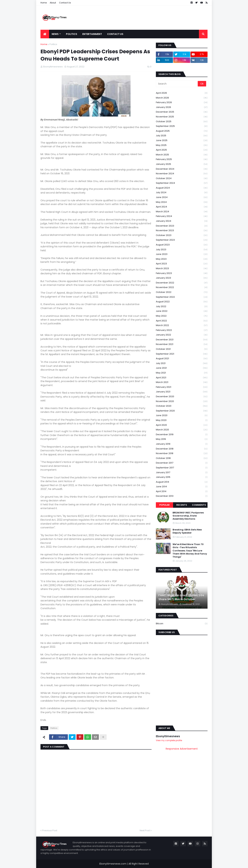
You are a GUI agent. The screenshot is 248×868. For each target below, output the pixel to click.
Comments (199, 505)
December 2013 (182, 496)
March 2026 (182, 98)
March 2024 (182, 212)
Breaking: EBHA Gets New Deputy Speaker (187, 531)
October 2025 (182, 122)
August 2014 (182, 482)
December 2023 (182, 226)
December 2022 (182, 283)
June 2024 (182, 197)
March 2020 (182, 430)
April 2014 (182, 491)
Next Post (145, 830)
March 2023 (182, 269)
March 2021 (182, 382)
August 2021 (182, 359)
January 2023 (182, 278)
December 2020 (182, 397)
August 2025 (182, 131)
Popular (164, 505)
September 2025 (182, 126)
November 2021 (182, 344)
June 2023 (182, 254)
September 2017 (182, 468)
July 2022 (182, 307)
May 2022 (182, 316)
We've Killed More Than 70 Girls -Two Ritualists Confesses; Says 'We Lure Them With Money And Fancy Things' (190, 551)
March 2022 (182, 325)
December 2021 (182, 340)
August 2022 (182, 302)
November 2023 (182, 231)
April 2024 (182, 207)
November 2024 (182, 174)
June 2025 (182, 141)
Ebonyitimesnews (168, 736)
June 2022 (182, 311)
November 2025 (182, 117)
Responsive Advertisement (182, 749)
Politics (53, 44)
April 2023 (182, 264)
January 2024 (182, 221)
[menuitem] (45, 34)
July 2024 (182, 193)
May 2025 (182, 145)
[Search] (177, 84)
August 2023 (182, 245)
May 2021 (182, 373)
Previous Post (50, 830)
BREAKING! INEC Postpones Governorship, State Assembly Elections (188, 516)
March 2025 (182, 155)
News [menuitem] (55, 34)
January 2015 (182, 477)
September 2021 (182, 354)
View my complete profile (169, 740)
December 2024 (182, 169)
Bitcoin (182, 624)
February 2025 (182, 159)
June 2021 (182, 368)
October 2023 (182, 235)
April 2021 (182, 378)
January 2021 (182, 392)
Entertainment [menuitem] (92, 34)
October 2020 (182, 406)
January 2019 (182, 444)
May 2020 (182, 420)
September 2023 (182, 240)
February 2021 (182, 387)
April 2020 (182, 425)
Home (44, 3)
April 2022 (182, 321)
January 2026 (182, 107)
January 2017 (182, 473)
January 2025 (182, 164)
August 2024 (182, 188)
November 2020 (182, 401)
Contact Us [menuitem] (115, 34)
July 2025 (182, 136)
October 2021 (182, 349)
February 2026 (182, 103)
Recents (182, 505)
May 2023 (182, 259)
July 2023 (182, 250)
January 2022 (182, 335)
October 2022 (182, 292)
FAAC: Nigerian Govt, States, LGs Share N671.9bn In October (181, 597)
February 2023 (182, 273)
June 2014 (182, 487)
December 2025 (182, 112)
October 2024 (182, 178)
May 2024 (182, 202)
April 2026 (182, 93)
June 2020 (182, 416)
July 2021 (182, 363)
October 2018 (182, 458)
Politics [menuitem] (72, 34)
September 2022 (182, 297)
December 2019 (182, 435)
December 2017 (182, 463)
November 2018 (182, 454)
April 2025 (182, 150)
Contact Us (65, 3)
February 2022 (182, 330)
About (53, 3)
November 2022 (182, 287)
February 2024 (182, 216)
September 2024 (182, 183)
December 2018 (182, 449)
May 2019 (182, 439)
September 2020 (182, 411)
